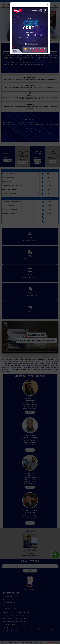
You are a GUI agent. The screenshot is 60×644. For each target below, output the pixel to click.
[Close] (48, 4)
